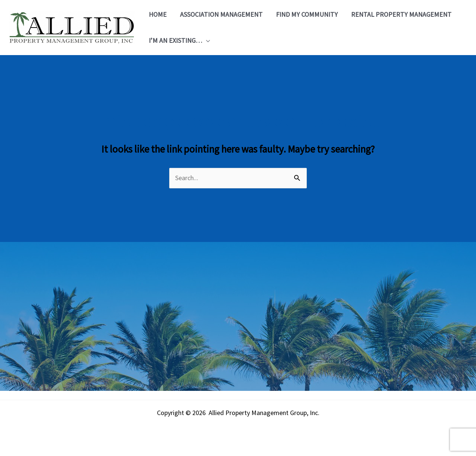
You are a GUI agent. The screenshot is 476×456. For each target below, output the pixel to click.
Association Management (221, 14)
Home (158, 14)
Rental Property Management (401, 14)
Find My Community (307, 14)
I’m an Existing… (176, 40)
